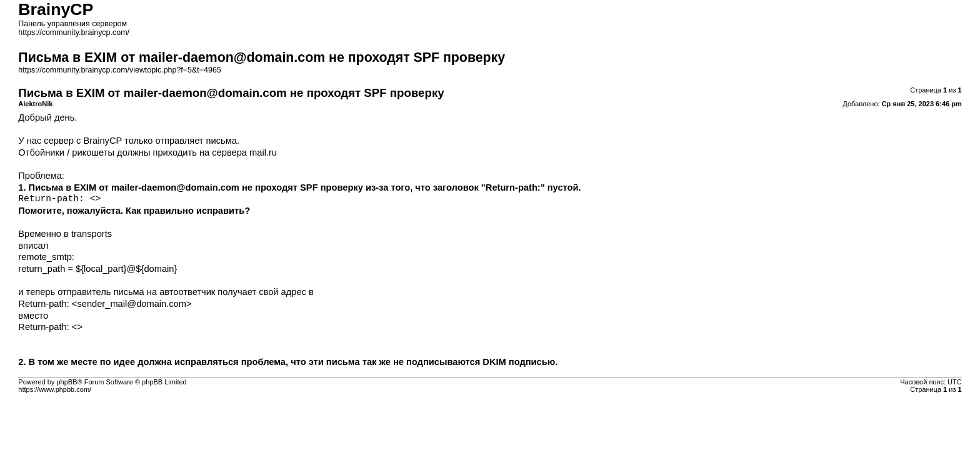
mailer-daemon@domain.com (175, 187)
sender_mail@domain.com (132, 304)
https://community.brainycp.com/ (74, 32)
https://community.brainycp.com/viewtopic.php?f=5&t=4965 (119, 70)
